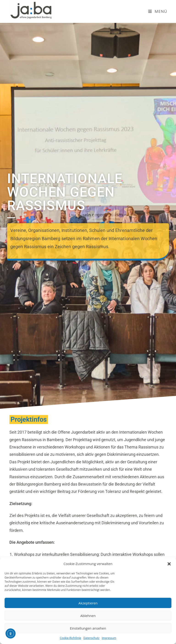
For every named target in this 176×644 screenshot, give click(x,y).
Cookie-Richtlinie (70, 638)
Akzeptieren (88, 603)
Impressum (109, 638)
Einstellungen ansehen (88, 628)
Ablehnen (88, 616)
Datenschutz (91, 638)
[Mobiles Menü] (158, 11)
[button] (169, 564)
